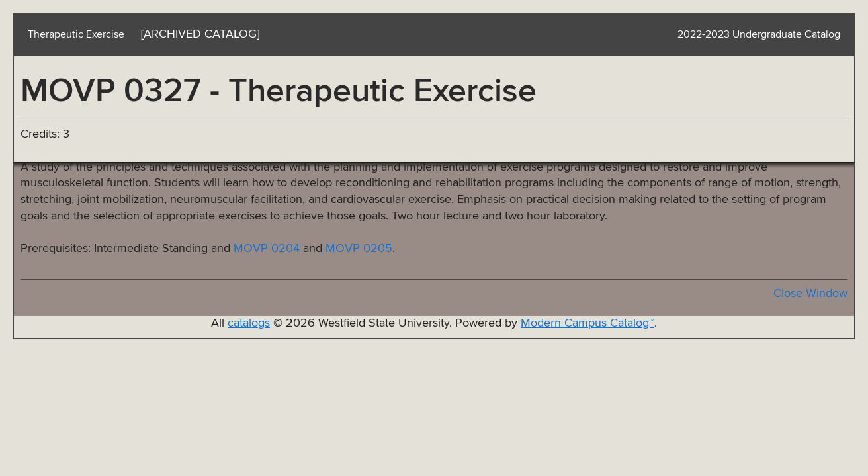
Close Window (810, 294)
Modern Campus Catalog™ (587, 323)
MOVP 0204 (267, 249)
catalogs (249, 323)
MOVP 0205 (359, 249)
